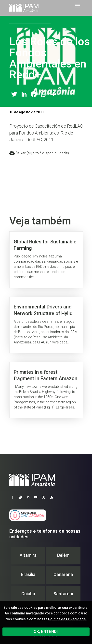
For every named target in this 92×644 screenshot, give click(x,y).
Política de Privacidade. (67, 619)
